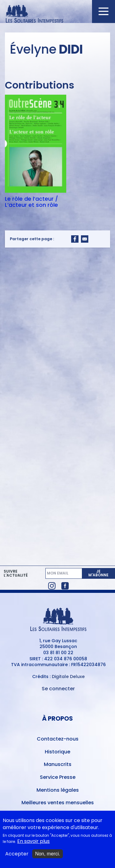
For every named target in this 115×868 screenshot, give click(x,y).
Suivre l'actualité (16, 574)
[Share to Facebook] (75, 239)
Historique (57, 752)
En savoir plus (33, 841)
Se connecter (58, 689)
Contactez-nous (58, 739)
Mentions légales (58, 790)
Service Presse (58, 777)
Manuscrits (58, 764)
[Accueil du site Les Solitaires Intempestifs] (58, 14)
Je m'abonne (98, 573)
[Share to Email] (85, 239)
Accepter (17, 854)
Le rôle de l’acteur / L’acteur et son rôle (31, 202)
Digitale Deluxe (68, 677)
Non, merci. (48, 854)
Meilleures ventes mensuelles (58, 803)
